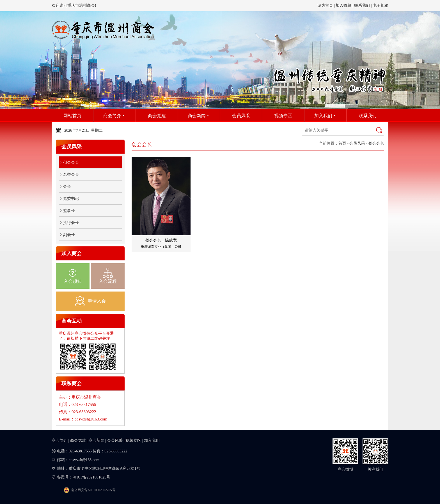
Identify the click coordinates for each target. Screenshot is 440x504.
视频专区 (133, 441)
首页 (342, 143)
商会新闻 (97, 441)
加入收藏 (343, 5)
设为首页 (325, 5)
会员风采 (357, 143)
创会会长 (376, 143)
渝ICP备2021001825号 (91, 477)
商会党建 (78, 441)
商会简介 (59, 441)
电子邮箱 (381, 5)
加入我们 (152, 441)
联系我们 (362, 5)
